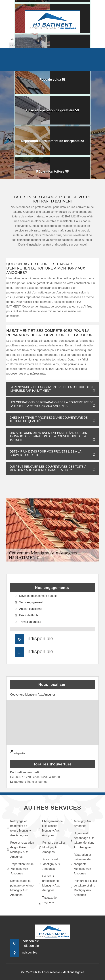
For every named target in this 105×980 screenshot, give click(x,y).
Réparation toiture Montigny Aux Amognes (20, 869)
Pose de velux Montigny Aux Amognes (50, 864)
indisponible (40, 639)
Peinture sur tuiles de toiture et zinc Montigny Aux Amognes (84, 888)
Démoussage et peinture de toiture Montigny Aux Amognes (20, 888)
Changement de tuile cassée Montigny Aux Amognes (51, 828)
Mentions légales (73, 972)
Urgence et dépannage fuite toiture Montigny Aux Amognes (83, 840)
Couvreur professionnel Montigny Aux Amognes (49, 883)
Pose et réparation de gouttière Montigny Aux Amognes (21, 850)
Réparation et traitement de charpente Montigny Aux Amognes (81, 864)
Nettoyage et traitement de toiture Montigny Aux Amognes (19, 828)
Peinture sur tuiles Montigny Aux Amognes (52, 847)
